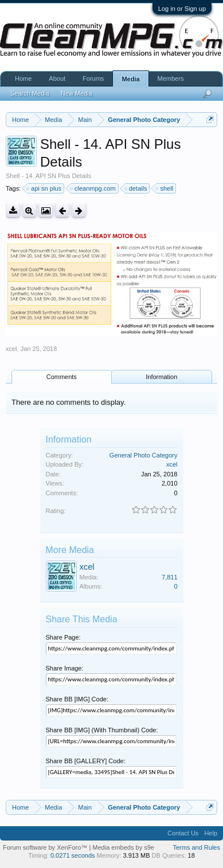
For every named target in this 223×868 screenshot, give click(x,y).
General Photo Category (144, 455)
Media (130, 79)
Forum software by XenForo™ (46, 847)
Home (23, 78)
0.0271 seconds (73, 855)
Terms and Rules (196, 847)
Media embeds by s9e (123, 847)
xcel (11, 349)
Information (161, 377)
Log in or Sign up (182, 9)
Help (211, 833)
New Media (77, 93)
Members (171, 78)
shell (165, 188)
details (136, 188)
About (57, 78)
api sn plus (44, 188)
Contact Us (183, 833)
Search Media (30, 93)
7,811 (170, 577)
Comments (62, 377)
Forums (93, 78)
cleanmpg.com (93, 188)
